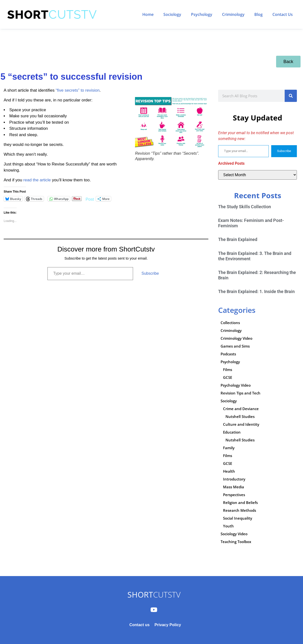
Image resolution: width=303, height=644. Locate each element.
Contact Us (283, 14)
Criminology (233, 14)
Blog (258, 14)
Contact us (140, 625)
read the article (37, 180)
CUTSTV (154, 595)
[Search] (291, 96)
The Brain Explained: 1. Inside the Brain (256, 291)
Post (90, 199)
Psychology (202, 14)
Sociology (172, 14)
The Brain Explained (238, 239)
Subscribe (150, 273)
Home (148, 14)
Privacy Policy (168, 625)
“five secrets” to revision (78, 90)
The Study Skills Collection (245, 207)
